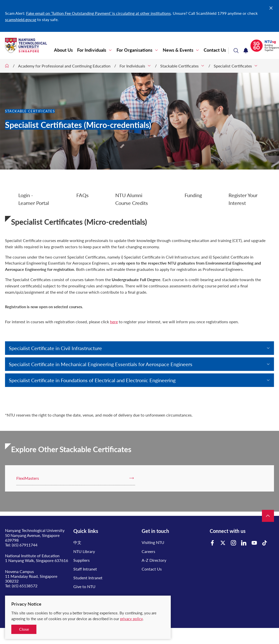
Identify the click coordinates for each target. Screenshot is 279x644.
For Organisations (134, 50)
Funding (193, 195)
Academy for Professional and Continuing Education (64, 66)
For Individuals (92, 50)
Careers (148, 551)
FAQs (82, 195)
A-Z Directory (154, 560)
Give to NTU (84, 586)
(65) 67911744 (25, 545)
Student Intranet (88, 578)
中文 (77, 542)
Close (24, 629)
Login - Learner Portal (34, 199)
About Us (63, 50)
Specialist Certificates (233, 66)
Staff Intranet (85, 569)
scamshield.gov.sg (21, 19)
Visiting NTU (153, 542)
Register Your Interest (243, 199)
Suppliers (81, 560)
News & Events (178, 50)
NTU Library (84, 551)
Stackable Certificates (179, 66)
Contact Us (215, 50)
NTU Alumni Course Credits (132, 199)
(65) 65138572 (25, 586)
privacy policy (131, 619)
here (114, 322)
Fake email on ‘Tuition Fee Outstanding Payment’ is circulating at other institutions (98, 13)
